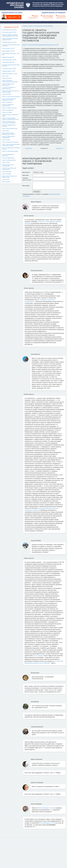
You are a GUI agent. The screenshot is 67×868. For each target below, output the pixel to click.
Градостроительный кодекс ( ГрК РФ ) (11, 54)
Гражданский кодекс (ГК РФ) (10, 74)
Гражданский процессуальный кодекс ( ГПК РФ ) (10, 39)
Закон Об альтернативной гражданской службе (9, 99)
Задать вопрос (12, 17)
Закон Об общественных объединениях (9, 137)
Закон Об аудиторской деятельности (8, 85)
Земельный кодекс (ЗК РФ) (9, 60)
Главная (25, 26)
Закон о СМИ (6, 180)
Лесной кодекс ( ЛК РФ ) (9, 49)
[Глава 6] (49, 45)
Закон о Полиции (7, 174)
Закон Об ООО (6, 140)
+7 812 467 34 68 (48, 18)
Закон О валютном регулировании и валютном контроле (11, 145)
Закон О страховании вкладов (10, 151)
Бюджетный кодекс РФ (8, 57)
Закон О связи (6, 162)
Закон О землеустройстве (9, 160)
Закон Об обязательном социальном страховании (9, 122)
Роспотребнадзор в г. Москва (47, 808)
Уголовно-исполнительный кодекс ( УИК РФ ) (11, 45)
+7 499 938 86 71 (33, 18)
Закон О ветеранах (7, 102)
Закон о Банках (6, 182)
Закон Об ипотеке (7, 78)
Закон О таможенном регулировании (8, 105)
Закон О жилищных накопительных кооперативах (10, 81)
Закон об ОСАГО (7, 94)
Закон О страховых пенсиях (9, 108)
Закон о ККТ (5, 76)
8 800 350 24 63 (61, 18)
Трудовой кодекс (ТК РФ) (9, 71)
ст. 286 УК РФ (59, 661)
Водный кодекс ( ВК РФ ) (9, 51)
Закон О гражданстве (8, 110)
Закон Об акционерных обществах (8, 155)
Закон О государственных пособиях (9, 126)
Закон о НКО (6, 131)
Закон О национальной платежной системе (11, 148)
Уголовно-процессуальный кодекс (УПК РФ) (11, 65)
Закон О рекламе (7, 172)
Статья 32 (28, 148)
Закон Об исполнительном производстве (9, 169)
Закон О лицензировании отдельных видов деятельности (10, 119)
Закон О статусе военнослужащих (11, 97)
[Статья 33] (55, 45)
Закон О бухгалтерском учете (10, 128)
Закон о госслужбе (7, 112)
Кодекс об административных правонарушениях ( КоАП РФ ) (10, 35)
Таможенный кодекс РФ (8, 62)
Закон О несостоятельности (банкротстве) (10, 177)
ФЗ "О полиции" (38, 656)
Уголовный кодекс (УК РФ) (9, 69)
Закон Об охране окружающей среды (10, 115)
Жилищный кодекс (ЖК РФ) (9, 30)
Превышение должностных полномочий (37, 663)
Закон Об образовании (8, 158)
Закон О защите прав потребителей (8, 165)
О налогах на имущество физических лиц (9, 88)
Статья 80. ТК (42, 222)
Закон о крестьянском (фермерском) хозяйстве (9, 134)
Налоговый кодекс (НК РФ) (9, 32)
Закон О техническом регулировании (41, 26)
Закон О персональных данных (10, 142)
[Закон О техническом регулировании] (34, 45)
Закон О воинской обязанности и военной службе (11, 91)
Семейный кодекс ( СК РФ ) (9, 42)
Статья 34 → (60, 148)
